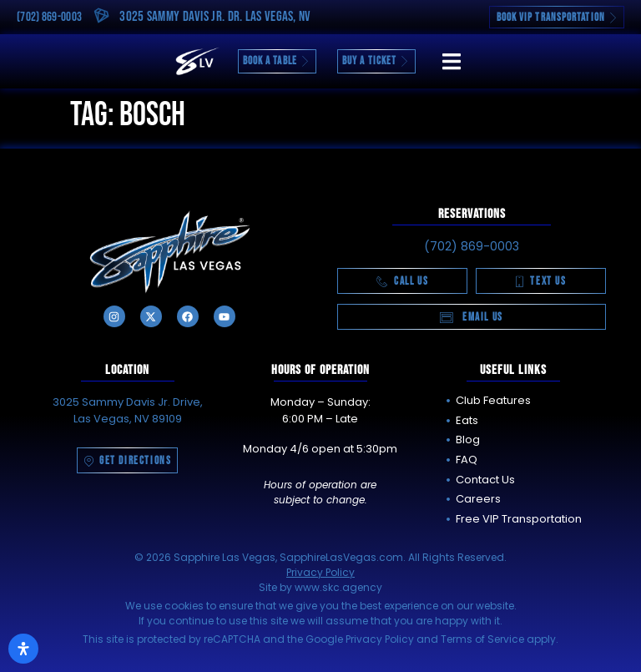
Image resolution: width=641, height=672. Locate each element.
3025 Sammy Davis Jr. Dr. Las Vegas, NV (215, 17)
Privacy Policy (320, 572)
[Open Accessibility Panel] (23, 649)
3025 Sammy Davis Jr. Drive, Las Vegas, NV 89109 (128, 410)
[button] (451, 61)
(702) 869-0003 (49, 17)
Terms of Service (482, 639)
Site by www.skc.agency (320, 587)
